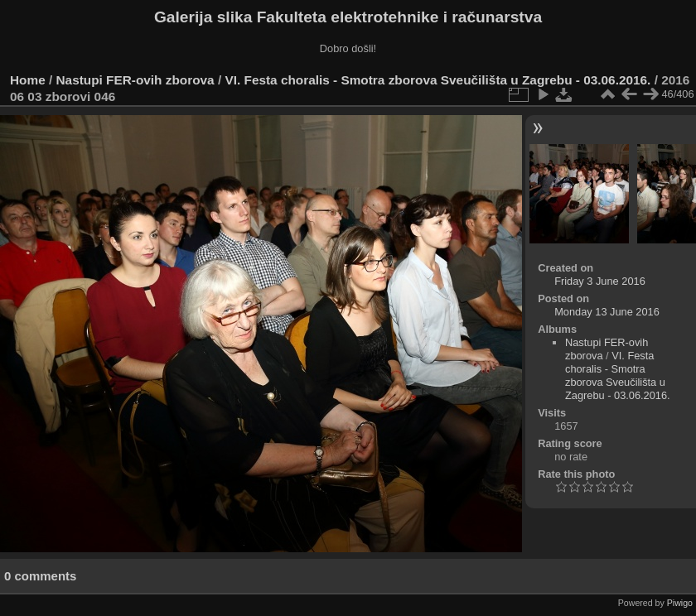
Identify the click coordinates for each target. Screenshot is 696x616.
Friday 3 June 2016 (600, 281)
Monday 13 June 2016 (607, 312)
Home (28, 80)
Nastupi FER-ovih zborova (135, 80)
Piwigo (680, 603)
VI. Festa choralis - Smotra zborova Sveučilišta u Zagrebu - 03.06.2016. (437, 80)
